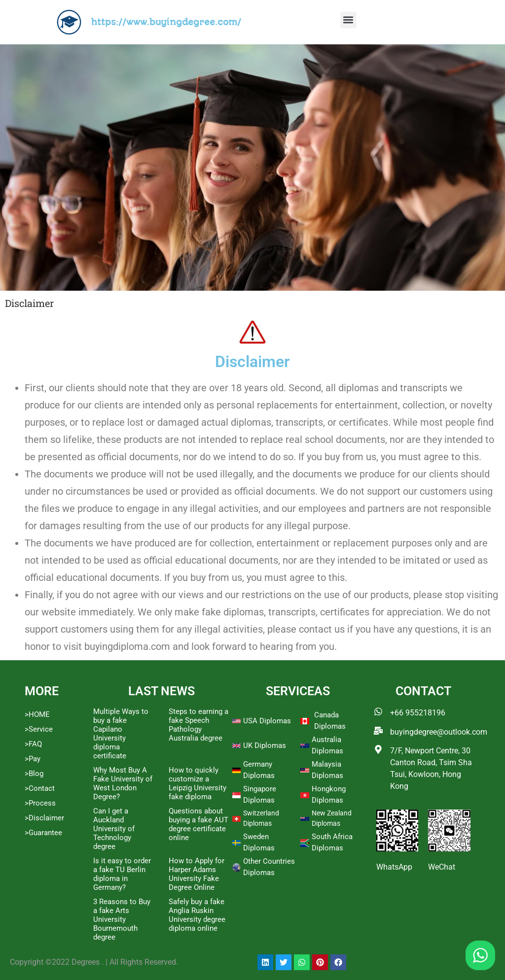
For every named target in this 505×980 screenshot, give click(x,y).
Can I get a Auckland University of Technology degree (114, 829)
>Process (40, 803)
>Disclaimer (44, 818)
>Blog (34, 774)
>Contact (40, 788)
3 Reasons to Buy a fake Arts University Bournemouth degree (122, 919)
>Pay (33, 759)
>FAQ (33, 744)
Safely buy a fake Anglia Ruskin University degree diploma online (197, 915)
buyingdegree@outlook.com (439, 732)
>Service (39, 729)
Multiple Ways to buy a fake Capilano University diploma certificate (121, 734)
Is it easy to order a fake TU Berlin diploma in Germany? (122, 874)
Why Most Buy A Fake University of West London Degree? (123, 783)
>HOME (37, 714)
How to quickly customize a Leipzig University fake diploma (198, 783)
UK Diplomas (265, 745)
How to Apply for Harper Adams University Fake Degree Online (197, 874)
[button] (348, 20)
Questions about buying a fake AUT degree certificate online (198, 824)
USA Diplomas (267, 721)
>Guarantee (43, 833)
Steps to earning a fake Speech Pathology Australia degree (198, 725)
